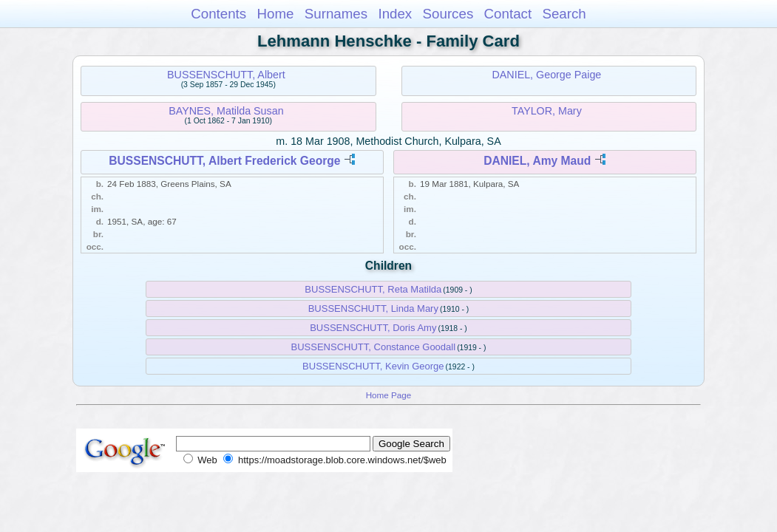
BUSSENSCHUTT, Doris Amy (373, 328)
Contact (508, 14)
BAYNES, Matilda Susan (226, 111)
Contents (218, 14)
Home (275, 14)
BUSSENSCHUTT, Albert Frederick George (224, 161)
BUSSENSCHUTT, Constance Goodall (374, 347)
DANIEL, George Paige (546, 75)
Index (395, 14)
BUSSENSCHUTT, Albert (226, 75)
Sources (448, 14)
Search (564, 14)
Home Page (389, 395)
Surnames (336, 14)
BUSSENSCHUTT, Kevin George (373, 366)
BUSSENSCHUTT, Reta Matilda (373, 289)
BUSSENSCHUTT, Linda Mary (373, 308)
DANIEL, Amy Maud (537, 161)
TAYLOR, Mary (547, 111)
